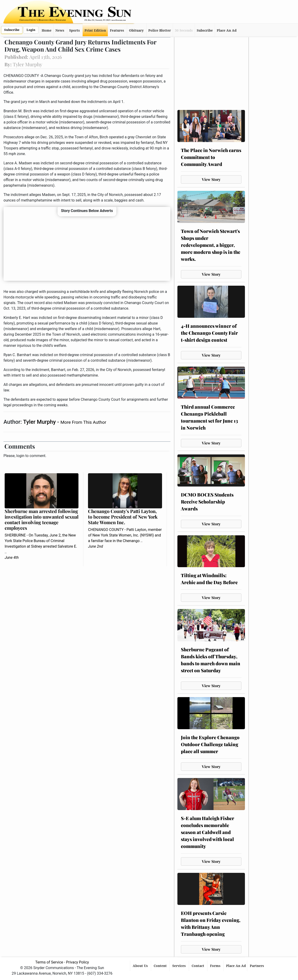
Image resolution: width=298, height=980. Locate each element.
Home (47, 30)
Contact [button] (198, 966)
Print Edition (95, 30)
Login (31, 30)
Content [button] (161, 966)
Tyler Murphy (40, 422)
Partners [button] (257, 966)
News (60, 30)
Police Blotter (160, 30)
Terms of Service (49, 962)
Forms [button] (216, 966)
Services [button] (179, 966)
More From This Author (83, 422)
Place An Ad (227, 30)
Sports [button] (74, 30)
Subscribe (12, 30)
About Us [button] (141, 966)
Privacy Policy (77, 962)
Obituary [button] (136, 30)
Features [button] (117, 30)
